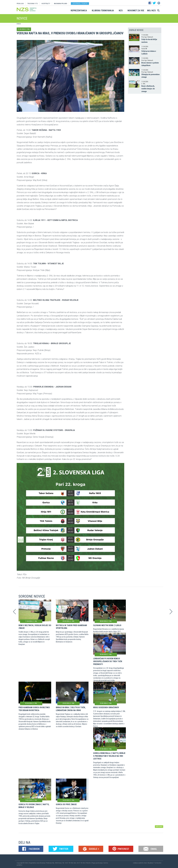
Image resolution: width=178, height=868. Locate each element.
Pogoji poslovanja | (98, 863)
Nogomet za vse (136, 10)
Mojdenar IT (151, 863)
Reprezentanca (79, 10)
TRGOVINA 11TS (33, 4)
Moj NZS (151, 10)
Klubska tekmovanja (103, 10)
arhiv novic (159, 827)
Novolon (159, 863)
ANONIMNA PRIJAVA (60, 4)
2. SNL (28, 29)
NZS (121, 10)
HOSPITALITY (46, 4)
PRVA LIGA (20, 4)
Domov (19, 24)
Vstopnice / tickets (80, 3)
